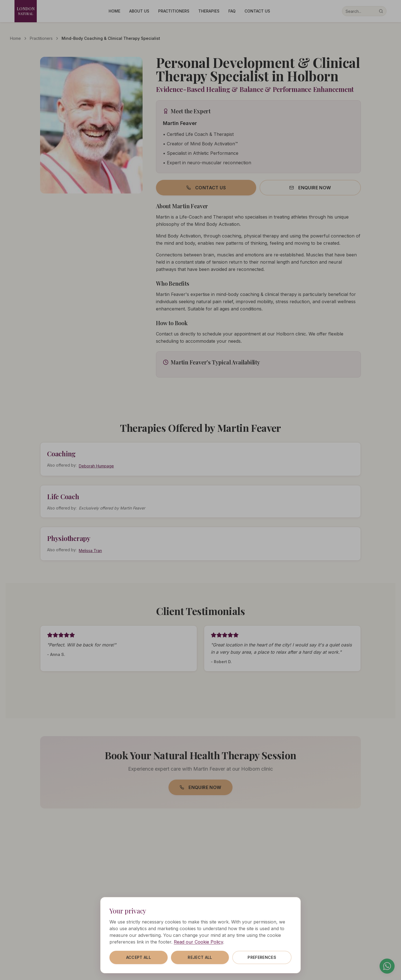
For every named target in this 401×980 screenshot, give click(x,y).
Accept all (139, 957)
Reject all (200, 957)
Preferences (262, 957)
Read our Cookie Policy (198, 942)
